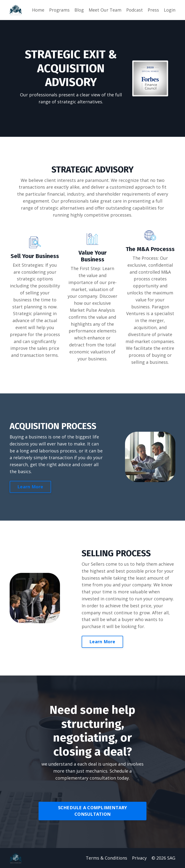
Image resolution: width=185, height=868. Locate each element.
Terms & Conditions (106, 858)
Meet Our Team (105, 10)
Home (38, 10)
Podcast (135, 10)
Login (170, 10)
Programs (59, 10)
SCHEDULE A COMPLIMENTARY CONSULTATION (93, 811)
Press (153, 10)
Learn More (30, 487)
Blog (79, 10)
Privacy (139, 858)
